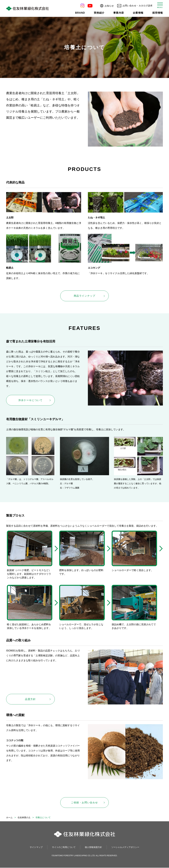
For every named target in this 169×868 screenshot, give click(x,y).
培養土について (43, 818)
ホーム (9, 818)
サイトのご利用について (64, 847)
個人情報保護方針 (93, 847)
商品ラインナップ (85, 296)
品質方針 (31, 699)
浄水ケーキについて (31, 400)
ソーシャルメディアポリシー (125, 847)
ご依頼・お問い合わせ (84, 803)
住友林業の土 (24, 818)
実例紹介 (99, 13)
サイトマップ (36, 847)
